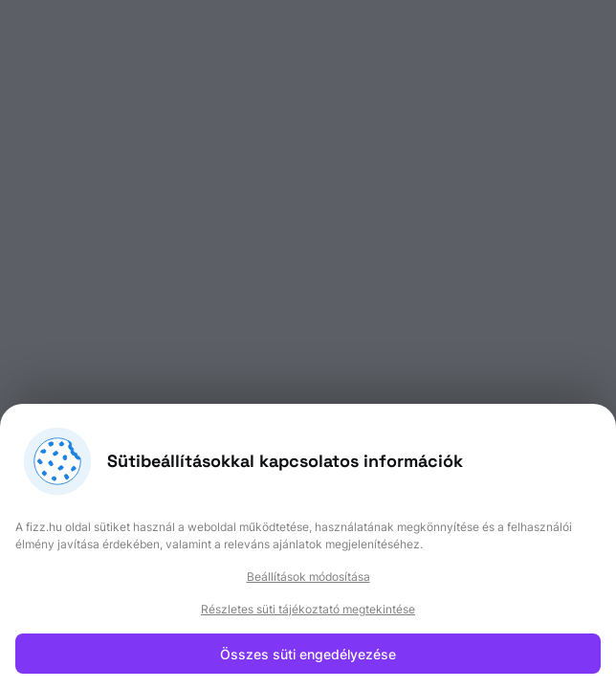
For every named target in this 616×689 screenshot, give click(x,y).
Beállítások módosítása (308, 577)
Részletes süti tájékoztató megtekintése (308, 609)
